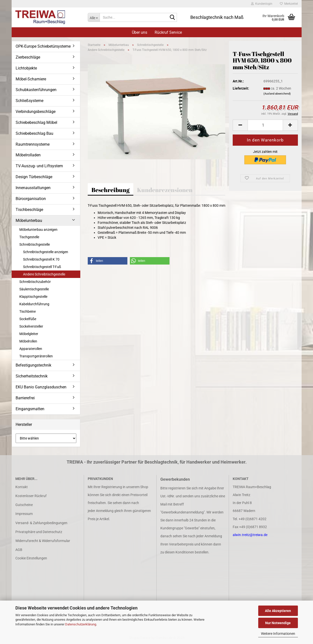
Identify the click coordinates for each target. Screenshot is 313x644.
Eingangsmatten (30, 409)
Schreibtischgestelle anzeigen (46, 252)
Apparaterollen (31, 349)
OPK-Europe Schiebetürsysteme (43, 46)
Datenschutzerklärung (81, 624)
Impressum (24, 514)
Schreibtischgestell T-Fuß (42, 267)
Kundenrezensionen (165, 190)
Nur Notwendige (278, 623)
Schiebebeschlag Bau (34, 133)
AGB (19, 550)
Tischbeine (28, 311)
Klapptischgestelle (33, 297)
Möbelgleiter (29, 334)
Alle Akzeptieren (278, 611)
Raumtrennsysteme (33, 144)
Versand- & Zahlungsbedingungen (41, 523)
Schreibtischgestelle (35, 244)
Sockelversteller (31, 326)
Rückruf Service (168, 32)
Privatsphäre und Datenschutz (39, 532)
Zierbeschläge (28, 57)
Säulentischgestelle (34, 289)
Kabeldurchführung (34, 304)
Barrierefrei (25, 398)
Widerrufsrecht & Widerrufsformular (43, 541)
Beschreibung (111, 190)
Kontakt (22, 487)
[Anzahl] (265, 125)
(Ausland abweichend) (277, 94)
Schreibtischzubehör (35, 282)
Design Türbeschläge (34, 177)
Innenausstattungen (33, 188)
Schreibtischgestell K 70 (41, 259)
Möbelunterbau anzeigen (38, 230)
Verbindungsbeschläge (36, 112)
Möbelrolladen (28, 155)
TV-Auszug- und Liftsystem (39, 166)
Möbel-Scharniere (31, 79)
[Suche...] (94, 17)
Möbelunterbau (29, 220)
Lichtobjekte (26, 68)
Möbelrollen (28, 341)
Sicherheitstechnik (32, 376)
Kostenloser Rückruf (31, 496)
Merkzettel (289, 4)
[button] (240, 125)
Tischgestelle (29, 237)
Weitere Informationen (278, 634)
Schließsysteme (29, 101)
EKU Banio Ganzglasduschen (41, 387)
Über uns (140, 32)
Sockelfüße (28, 319)
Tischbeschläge (29, 210)
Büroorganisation (31, 199)
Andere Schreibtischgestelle (44, 274)
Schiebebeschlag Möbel (36, 122)
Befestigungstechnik (33, 365)
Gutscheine (24, 505)
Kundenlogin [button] (262, 4)
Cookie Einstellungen (31, 558)
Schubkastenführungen (36, 90)
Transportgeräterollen (36, 356)
